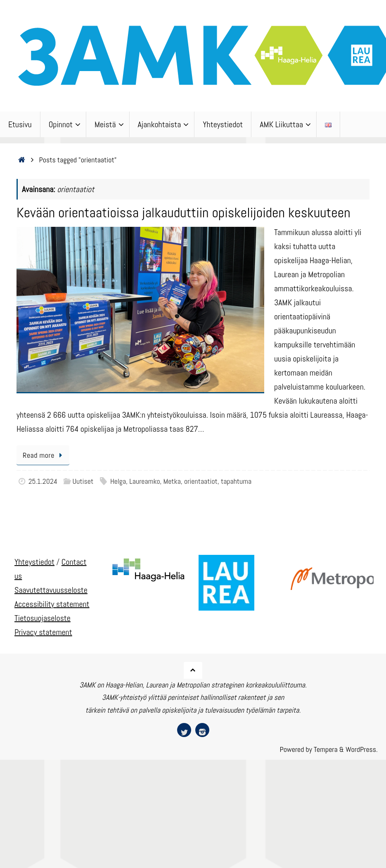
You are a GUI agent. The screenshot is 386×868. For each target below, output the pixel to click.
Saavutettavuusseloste (51, 590)
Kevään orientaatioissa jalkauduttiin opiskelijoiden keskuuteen (184, 213)
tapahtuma (236, 481)
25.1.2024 (43, 481)
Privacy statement (43, 632)
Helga (118, 481)
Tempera (326, 749)
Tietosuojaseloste (43, 618)
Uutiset (83, 481)
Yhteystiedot (34, 562)
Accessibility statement (52, 604)
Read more (44, 455)
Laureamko (144, 481)
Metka (172, 481)
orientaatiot (201, 481)
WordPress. (362, 749)
